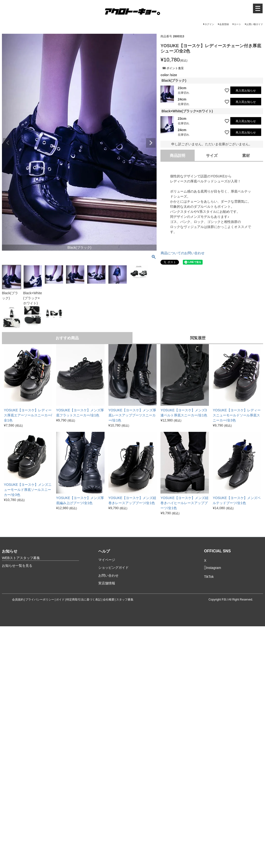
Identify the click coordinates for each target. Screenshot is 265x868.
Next (151, 143)
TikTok (209, 577)
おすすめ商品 (67, 338)
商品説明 (178, 156)
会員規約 (18, 600)
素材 (246, 156)
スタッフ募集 (125, 600)
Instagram (212, 568)
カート (238, 24)
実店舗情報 (107, 583)
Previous (8, 143)
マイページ (107, 560)
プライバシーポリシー (40, 600)
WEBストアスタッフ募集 (21, 558)
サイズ (212, 156)
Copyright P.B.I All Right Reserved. (231, 600)
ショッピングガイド (113, 568)
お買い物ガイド (255, 24)
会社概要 (109, 600)
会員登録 (224, 24)
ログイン (209, 24)
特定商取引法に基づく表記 (84, 600)
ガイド (60, 600)
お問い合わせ (108, 575)
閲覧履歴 (198, 338)
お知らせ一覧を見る (17, 566)
